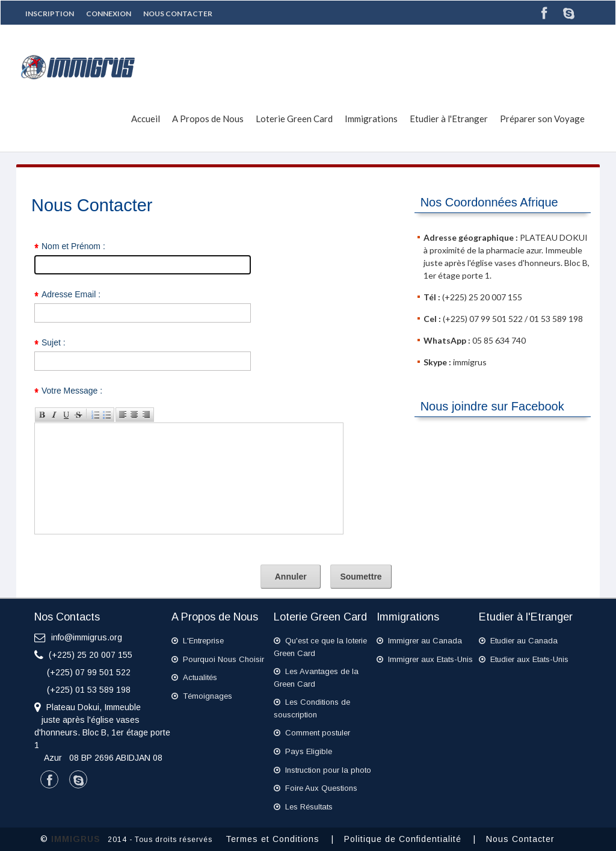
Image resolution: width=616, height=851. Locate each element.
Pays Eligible (303, 751)
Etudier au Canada (518, 641)
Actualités (194, 677)
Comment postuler (312, 733)
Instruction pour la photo (322, 770)
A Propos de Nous (208, 119)
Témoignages (202, 696)
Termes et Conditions (277, 839)
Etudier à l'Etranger (449, 119)
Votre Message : (72, 391)
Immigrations (371, 119)
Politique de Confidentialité (407, 839)
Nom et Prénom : (73, 246)
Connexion (109, 14)
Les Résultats (303, 807)
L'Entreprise (198, 641)
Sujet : (54, 342)
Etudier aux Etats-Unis (524, 659)
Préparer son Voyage (542, 119)
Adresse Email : (71, 294)
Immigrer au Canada (419, 641)
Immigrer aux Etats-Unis (425, 659)
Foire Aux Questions (316, 788)
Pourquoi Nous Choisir (218, 659)
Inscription (50, 14)
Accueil (146, 119)
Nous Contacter (178, 14)
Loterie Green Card (294, 119)
